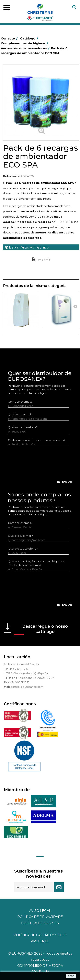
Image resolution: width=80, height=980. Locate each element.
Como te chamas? (20, 402)
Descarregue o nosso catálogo (41, 630)
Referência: (12, 176)
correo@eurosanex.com (27, 687)
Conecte (10, 38)
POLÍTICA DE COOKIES (40, 923)
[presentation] (40, 468)
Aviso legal (40, 911)
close (71, 976)
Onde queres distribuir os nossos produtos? (37, 440)
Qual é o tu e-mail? (20, 414)
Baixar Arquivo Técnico (27, 247)
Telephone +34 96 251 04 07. (36, 678)
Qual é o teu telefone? (23, 427)
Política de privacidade (40, 917)
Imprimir (44, 260)
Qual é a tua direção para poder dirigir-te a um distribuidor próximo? (36, 563)
